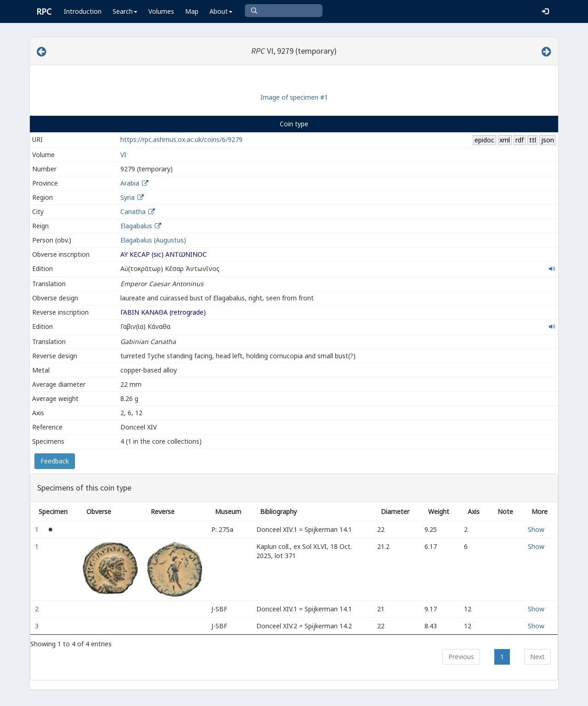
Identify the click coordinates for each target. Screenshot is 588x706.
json (548, 140)
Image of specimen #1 (294, 97)
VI (123, 155)
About (221, 11)
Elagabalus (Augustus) (153, 240)
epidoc (484, 140)
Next (537, 657)
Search (125, 11)
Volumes (161, 11)
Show (536, 529)
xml (505, 140)
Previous (461, 657)
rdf (520, 140)
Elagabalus (136, 226)
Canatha (133, 212)
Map (192, 11)
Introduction (83, 11)
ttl (533, 140)
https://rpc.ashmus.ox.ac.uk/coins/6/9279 (181, 139)
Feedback (55, 461)
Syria (127, 197)
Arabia (130, 183)
